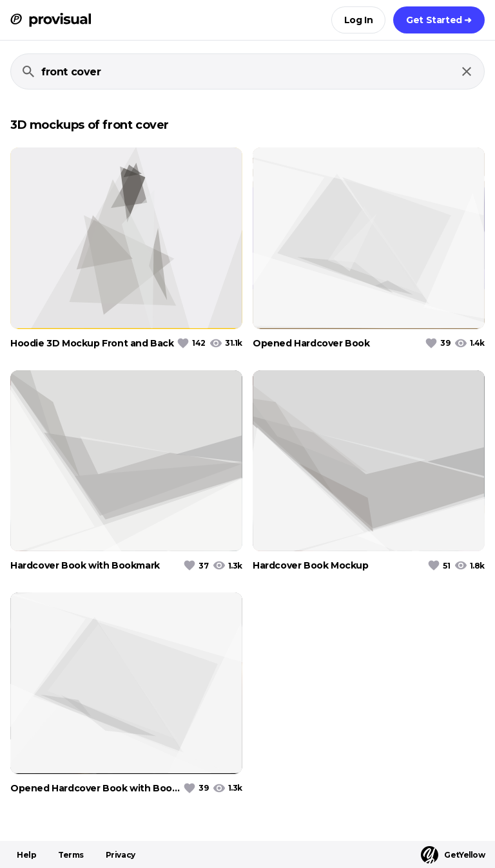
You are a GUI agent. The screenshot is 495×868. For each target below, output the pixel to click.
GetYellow (453, 855)
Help (26, 855)
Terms (71, 855)
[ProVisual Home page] (51, 20)
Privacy (121, 855)
